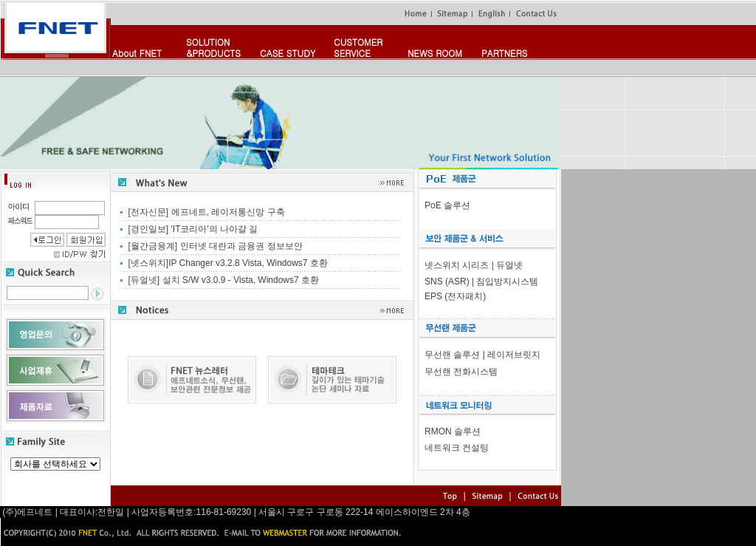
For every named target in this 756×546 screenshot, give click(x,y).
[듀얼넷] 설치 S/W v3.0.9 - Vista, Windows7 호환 (224, 280)
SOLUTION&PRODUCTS (213, 47)
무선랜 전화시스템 (461, 372)
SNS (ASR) (447, 281)
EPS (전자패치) (455, 296)
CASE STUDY (288, 53)
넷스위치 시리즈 (457, 265)
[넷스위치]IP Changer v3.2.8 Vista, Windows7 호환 (228, 263)
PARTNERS (504, 53)
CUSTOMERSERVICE (358, 47)
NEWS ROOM (435, 53)
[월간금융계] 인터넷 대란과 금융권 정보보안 (216, 246)
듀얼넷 (509, 265)
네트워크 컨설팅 (457, 448)
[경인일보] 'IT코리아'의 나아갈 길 (193, 229)
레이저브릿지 (514, 355)
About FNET (137, 53)
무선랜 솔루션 (452, 355)
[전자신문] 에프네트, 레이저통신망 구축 (207, 212)
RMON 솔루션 (453, 431)
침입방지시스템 (507, 281)
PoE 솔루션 (447, 205)
